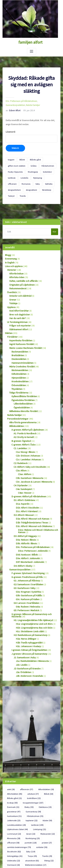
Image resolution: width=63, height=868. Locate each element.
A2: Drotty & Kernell (22, 411)
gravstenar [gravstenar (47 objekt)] (30, 762)
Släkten (8, 315)
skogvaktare (13, 184)
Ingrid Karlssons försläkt (20, 325)
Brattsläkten (17, 335)
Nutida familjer (12, 104)
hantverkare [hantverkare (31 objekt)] (14, 766)
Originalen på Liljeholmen (21, 270)
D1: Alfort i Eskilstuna (23, 470)
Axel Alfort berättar (18, 294)
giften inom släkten (15, 162)
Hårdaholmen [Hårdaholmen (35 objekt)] (32, 766)
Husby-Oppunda (15, 168)
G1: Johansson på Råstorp (26, 545)
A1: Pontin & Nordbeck (24, 408)
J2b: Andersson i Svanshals (28, 633)
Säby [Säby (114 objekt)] (28, 798)
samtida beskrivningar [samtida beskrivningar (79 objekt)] (18, 794)
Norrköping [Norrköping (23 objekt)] (30, 786)
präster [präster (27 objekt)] (28, 790)
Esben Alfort (12, 109)
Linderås (23, 173)
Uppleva (11, 291)
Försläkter (12, 318)
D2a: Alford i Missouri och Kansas (31, 487)
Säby (22, 178)
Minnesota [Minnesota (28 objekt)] (13, 786)
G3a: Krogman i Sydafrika (27, 555)
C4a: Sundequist (23, 460)
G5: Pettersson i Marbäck (25, 572)
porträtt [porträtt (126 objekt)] (13, 790)
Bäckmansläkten (19, 349)
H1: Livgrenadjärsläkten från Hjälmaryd (31, 581)
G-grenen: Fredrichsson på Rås (25, 541)
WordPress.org (9, 861)
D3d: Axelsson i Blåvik (25, 520)
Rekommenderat (17, 273)
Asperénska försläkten (19, 321)
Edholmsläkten (18, 353)
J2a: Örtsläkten (23, 630)
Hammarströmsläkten (21, 342)
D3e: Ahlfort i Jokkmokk (27, 524)
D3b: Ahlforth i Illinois (25, 510)
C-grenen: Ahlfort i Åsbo (22, 418)
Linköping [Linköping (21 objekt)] (36, 778)
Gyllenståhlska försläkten (23, 373)
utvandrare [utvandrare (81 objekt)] (13, 806)
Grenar (12, 284)
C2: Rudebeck (20, 436)
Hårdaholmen (43, 162)
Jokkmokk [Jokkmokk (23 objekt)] (13, 770)
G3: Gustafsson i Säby (23, 552)
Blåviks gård (32, 157)
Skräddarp (26, 184)
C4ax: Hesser (24, 463)
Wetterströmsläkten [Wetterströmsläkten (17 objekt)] (17, 810)
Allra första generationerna (21, 398)
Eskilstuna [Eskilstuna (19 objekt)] (13, 762)
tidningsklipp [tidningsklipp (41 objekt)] (45, 798)
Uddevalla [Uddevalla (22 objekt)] (40, 802)
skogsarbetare (46, 178)
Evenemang (10, 246)
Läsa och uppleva (13, 253)
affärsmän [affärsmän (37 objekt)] (25, 746)
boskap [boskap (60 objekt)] (47, 754)
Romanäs (11, 178)
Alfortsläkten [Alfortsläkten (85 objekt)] (14, 750)
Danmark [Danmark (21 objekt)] (36, 758)
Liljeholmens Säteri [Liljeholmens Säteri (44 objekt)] (16, 778)
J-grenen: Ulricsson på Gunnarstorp (27, 612)
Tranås (49, 184)
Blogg (8, 242)
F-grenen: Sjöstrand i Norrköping (26, 538)
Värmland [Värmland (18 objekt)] (43, 806)
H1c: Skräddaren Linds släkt (28, 592)
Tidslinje (13, 287)
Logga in (7, 843)
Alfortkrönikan (16, 259)
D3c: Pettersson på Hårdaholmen (20, 100)
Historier (11, 256)
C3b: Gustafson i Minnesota (28, 449)
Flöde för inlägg (10, 849)
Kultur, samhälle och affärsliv (22, 266)
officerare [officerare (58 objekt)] (47, 786)
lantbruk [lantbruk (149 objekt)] (35, 774)
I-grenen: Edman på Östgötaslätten (27, 609)
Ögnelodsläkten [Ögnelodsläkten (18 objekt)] (39, 810)
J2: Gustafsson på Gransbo (26, 626)
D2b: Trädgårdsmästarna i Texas (30, 491)
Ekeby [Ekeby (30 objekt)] (50, 758)
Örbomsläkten (18, 363)
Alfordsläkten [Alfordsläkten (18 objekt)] (43, 746)
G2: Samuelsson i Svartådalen (27, 548)
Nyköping (35, 173)
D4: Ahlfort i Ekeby (22, 531)
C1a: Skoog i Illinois (25, 425)
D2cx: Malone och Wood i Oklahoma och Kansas (37, 499)
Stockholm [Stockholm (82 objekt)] (13, 798)
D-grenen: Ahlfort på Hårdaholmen (27, 467)
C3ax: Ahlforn (24, 446)
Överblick (11, 277)
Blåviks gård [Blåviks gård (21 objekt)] (14, 754)
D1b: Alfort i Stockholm (26, 477)
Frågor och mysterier (19, 308)
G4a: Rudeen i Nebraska (26, 569)
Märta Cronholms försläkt (21, 346)
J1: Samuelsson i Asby (23, 616)
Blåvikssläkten (16, 401)
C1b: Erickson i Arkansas (27, 429)
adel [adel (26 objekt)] (10, 746)
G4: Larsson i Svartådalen (25, 565)
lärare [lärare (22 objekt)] (28, 782)
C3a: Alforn (21, 443)
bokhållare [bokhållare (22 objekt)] (31, 754)
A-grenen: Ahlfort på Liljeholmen (26, 405)
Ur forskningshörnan (16, 304)
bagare (10, 157)
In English (9, 249)
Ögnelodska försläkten (22, 377)
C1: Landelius (20, 422)
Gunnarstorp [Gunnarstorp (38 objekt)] (48, 762)
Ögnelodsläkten (21, 384)
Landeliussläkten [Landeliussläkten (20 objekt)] (16, 774)
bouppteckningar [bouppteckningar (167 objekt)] (16, 758)
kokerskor (44, 168)
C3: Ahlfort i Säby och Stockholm (28, 439)
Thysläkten (16, 367)
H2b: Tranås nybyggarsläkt (28, 602)
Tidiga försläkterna (18, 370)
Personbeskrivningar (16, 394)
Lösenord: (32, 134)
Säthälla (32, 178)
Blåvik (20, 157)
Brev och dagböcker (18, 297)
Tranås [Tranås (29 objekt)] (25, 802)
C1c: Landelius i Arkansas (27, 432)
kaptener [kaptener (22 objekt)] (29, 770)
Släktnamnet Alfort (18, 311)
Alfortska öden (16, 263)
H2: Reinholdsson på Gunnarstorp (29, 595)
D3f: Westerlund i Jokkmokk (28, 527)
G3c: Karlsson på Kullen (26, 562)
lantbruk (11, 173)
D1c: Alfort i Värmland (26, 480)
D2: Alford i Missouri (22, 484)
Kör (55, 219)
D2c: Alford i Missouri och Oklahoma (32, 494)
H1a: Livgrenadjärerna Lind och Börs (32, 585)
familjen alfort (30, 42)
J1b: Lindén (21, 623)
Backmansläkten (19, 332)
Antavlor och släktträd (19, 280)
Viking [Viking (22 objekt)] (28, 806)
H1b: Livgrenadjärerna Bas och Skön (32, 588)
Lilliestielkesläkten (22, 380)
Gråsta (30, 162)
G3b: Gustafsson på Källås (27, 558)
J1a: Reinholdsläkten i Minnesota (31, 619)
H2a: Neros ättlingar (25, 599)
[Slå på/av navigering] (32, 51)
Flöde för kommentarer (13, 855)
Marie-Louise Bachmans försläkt (24, 328)
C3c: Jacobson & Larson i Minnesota (32, 453)
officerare (47, 173)
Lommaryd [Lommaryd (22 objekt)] (13, 782)
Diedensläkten (18, 339)
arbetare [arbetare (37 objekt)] (31, 750)
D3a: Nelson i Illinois (25, 507)
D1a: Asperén (22, 473)
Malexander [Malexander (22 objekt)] (44, 782)
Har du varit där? (17, 301)
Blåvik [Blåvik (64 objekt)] (45, 750)
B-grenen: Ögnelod (20, 415)
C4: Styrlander (20, 456)
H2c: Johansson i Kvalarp (27, 605)
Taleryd (39, 184)
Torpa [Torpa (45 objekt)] (11, 802)
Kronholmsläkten (19, 360)
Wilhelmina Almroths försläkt (22, 387)
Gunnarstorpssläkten (44, 100)
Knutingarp (30, 168)
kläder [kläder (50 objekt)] (44, 770)
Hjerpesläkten (17, 356)
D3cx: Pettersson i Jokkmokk (31, 517)
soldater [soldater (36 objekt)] (38, 794)
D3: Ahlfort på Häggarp (24, 503)
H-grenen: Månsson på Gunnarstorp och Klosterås (34, 576)
